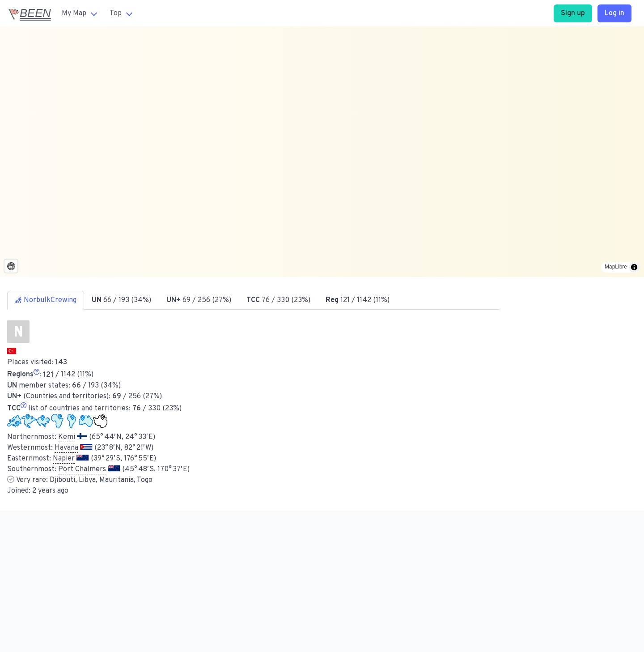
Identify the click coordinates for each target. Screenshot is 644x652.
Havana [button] (66, 448)
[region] (322, 152)
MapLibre (616, 267)
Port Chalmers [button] (82, 469)
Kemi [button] (67, 437)
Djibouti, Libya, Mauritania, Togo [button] (101, 480)
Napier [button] (64, 459)
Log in (614, 13)
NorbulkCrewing (46, 300)
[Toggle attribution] (634, 267)
